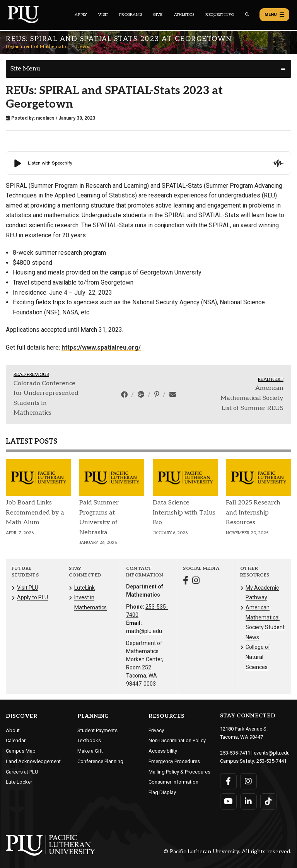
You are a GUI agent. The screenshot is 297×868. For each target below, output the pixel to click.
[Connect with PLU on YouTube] (228, 801)
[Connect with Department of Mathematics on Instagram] (196, 581)
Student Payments (97, 730)
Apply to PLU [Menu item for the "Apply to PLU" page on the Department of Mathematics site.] (32, 597)
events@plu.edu (272, 753)
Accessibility (163, 751)
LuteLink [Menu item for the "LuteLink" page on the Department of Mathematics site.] (84, 588)
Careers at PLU (22, 772)
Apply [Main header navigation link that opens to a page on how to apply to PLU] (81, 15)
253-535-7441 (271, 761)
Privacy (156, 730)
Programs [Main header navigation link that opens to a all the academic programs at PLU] (131, 15)
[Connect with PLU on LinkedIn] (248, 801)
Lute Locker (19, 782)
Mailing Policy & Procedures (179, 772)
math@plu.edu (144, 631)
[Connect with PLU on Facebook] (228, 781)
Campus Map (21, 751)
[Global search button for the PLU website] (247, 15)
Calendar (16, 740)
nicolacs (45, 118)
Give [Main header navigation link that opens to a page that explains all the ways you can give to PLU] (158, 15)
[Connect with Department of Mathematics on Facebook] (186, 581)
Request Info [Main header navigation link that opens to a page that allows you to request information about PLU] (219, 15)
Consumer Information (173, 782)
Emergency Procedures (174, 761)
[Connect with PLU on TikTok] (269, 801)
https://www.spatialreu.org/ (101, 347)
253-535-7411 (235, 753)
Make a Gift (90, 751)
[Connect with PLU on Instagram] (248, 781)
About (13, 730)
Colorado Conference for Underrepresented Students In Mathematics (46, 398)
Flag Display (162, 792)
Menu (274, 15)
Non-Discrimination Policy (177, 740)
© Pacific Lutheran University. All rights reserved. (227, 852)
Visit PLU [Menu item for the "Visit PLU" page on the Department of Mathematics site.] (28, 588)
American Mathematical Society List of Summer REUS (252, 398)
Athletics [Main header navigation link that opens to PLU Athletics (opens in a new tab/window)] (184, 15)
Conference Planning (100, 761)
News (83, 47)
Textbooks (89, 740)
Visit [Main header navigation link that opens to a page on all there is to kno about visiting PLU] (103, 15)
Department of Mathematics (38, 47)
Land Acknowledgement (33, 761)
